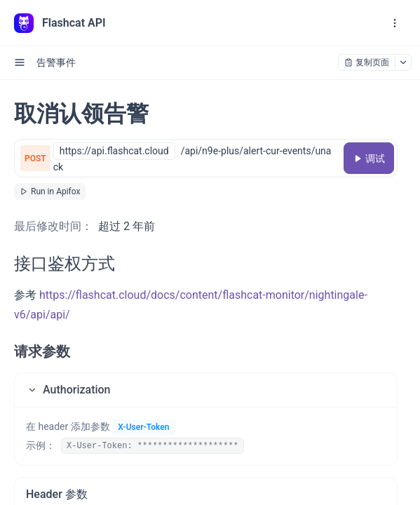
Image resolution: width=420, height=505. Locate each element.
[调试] (369, 158)
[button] (206, 390)
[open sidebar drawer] (20, 62)
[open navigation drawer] (395, 23)
